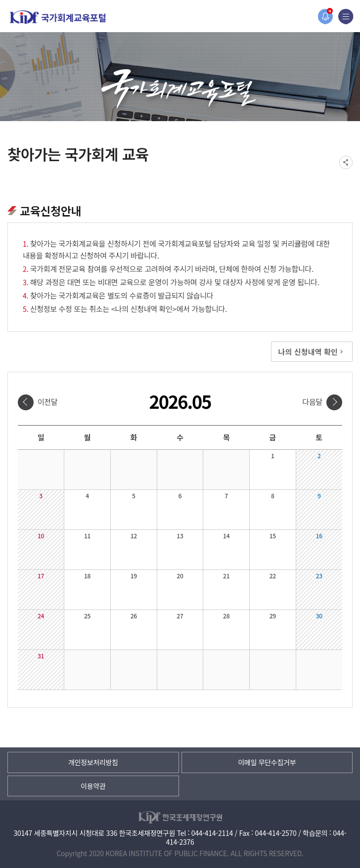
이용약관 (93, 786)
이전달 (48, 402)
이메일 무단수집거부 (267, 762)
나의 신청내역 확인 (312, 352)
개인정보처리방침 (93, 762)
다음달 (312, 402)
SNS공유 (346, 162)
